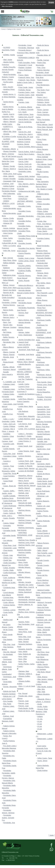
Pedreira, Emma (43, 100)
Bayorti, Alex (8, 325)
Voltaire (40, 717)
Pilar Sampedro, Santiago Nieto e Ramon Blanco (42, 184)
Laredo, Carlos (24, 384)
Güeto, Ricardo (24, 281)
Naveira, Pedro (24, 622)
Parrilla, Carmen (43, 60)
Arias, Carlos (8, 238)
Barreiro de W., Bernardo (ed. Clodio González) (8, 295)
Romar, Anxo (42, 387)
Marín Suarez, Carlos (26, 483)
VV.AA (40, 721)
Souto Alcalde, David (45, 484)
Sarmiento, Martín (44, 464)
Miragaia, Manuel (25, 590)
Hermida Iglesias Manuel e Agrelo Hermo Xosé (26, 293)
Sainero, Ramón (43, 407)
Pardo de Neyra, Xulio (26, 711)
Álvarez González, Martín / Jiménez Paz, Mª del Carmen (9, 154)
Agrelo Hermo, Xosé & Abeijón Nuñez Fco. (8, 109)
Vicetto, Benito (43, 645)
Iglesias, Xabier (24, 332)
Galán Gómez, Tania (26, 114)
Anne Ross (7, 198)
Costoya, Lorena (9, 610)
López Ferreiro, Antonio (27, 439)
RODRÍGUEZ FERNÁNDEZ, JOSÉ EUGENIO (43, 333)
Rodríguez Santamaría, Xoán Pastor (42, 365)
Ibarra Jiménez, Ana (26, 320)
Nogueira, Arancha (25, 649)
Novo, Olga (22, 659)
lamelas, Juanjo (24, 377)
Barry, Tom (7, 322)
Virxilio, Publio (42, 707)
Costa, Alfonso (9, 602)
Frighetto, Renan (24, 90)
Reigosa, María (43, 273)
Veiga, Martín (42, 632)
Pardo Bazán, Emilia (26, 708)
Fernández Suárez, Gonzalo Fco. (8, 818)
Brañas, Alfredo (9, 367)
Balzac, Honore (9, 285)
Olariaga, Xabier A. (25, 674)
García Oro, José (25, 132)
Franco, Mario (23, 75)
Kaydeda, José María (26, 354)
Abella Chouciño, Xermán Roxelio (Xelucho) (9, 70)
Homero (21, 315)
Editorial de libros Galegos (13, 18)
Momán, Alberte (24, 597)
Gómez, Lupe (23, 196)
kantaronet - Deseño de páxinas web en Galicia (43, 864)
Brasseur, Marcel (9, 369)
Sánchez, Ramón (44, 432)
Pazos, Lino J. (42, 97)
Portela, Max (42, 221)
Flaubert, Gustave (25, 68)
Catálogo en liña (11, 29)
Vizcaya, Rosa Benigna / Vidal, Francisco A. (42, 712)
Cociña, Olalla (8, 570)
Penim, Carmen (43, 110)
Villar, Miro (41, 689)
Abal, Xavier (8, 60)
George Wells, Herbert (27, 176)
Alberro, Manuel (9, 119)
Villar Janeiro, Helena (45, 679)
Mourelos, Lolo (24, 610)
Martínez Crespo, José (27, 520)
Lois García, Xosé (25, 424)
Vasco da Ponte (43, 607)
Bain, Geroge (8, 258)
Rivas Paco (41, 308)
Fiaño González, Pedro (27, 63)
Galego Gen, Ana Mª (26, 117)
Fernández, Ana (9, 823)
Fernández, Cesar (25, 45)
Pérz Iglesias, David (45, 164)
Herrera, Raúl (23, 313)
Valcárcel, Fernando (45, 602)
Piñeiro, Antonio (43, 209)
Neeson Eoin (23, 629)
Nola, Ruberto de (25, 654)
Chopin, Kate (8, 555)
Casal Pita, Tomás (10, 473)
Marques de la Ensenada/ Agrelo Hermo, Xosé (24, 498)
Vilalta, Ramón (43, 664)
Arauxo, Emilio (9, 221)
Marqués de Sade (25, 503)
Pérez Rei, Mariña (44, 154)
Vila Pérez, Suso (43, 652)
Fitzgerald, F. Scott (25, 65)
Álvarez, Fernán (9, 166)
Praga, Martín (42, 231)
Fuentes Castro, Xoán (26, 92)
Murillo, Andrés (24, 617)
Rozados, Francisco (45, 397)
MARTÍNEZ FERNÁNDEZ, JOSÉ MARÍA (25, 535)
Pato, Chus (41, 68)
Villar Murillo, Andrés (45, 687)
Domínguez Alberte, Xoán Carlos (7, 662)
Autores (19, 29)
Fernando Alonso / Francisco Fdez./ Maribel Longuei (26, 53)
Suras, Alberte (42, 531)
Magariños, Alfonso (25, 476)
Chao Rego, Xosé (10, 545)
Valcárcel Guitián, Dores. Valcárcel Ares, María (44, 593)
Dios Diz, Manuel (10, 652)
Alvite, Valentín (9, 176)
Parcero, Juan (23, 701)
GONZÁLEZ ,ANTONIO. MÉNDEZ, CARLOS (25, 201)
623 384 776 (12, 858)
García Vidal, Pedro (26, 159)
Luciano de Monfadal (26, 471)
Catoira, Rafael (9, 523)
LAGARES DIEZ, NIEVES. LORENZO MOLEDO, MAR (25, 372)
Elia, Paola (7, 704)
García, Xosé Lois (25, 164)
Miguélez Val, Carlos (26, 585)
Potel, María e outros (45, 229)
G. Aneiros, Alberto (25, 107)
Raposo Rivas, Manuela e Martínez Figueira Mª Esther (43, 253)
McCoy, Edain (23, 565)
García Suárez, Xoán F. (27, 152)
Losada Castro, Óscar (26, 463)
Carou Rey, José (9, 454)
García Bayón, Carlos (26, 119)
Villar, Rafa (41, 692)
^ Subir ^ (52, 835)
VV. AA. (40, 719)
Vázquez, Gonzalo (44, 627)
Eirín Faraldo (8, 701)
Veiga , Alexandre (44, 630)
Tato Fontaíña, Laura (45, 553)
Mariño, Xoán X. (24, 491)
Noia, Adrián (23, 652)
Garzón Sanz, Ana (25, 169)
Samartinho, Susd (44, 409)
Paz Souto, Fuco (43, 90)
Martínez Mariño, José (27, 545)
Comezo (3, 29)
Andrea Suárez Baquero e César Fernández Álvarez (9, 189)
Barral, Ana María (10, 290)
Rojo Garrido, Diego (45, 382)
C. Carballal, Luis (10, 382)
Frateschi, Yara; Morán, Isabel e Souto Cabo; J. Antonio (26, 82)
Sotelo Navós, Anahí (45, 481)
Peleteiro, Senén (43, 102)
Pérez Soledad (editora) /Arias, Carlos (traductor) (44, 159)
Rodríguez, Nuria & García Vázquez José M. (44, 377)
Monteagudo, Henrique (27, 600)
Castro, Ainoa (8, 511)
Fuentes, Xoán (24, 102)
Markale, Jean (24, 493)
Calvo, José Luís (9, 424)
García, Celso (23, 162)
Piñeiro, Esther (43, 211)
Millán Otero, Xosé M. (26, 587)
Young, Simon (42, 761)
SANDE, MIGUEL (44, 439)
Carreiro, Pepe (9, 466)
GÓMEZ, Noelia (9, 55)
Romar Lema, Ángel (45, 385)
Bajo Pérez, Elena (10, 260)
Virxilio (40, 704)
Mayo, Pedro (23, 562)
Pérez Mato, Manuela (45, 127)
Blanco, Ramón (9, 355)
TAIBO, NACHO (43, 548)
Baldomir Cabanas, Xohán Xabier (8, 270)
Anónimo (7, 206)
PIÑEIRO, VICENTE (45, 214)
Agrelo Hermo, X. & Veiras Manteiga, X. (9, 97)
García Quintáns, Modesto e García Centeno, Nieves (24, 142)
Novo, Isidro (23, 657)
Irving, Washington (25, 335)
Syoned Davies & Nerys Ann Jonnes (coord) (43, 536)
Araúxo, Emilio (9, 218)
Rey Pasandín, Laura (45, 293)
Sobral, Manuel (43, 479)
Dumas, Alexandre (10, 687)
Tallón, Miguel (42, 550)
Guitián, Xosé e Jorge (26, 258)
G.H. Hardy (22, 112)
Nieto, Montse (23, 642)
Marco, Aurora (24, 481)
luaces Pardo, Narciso (26, 468)
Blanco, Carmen (9, 352)
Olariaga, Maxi (24, 671)
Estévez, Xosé (9, 716)
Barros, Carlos (9, 315)
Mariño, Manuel (24, 488)
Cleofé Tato (7, 560)
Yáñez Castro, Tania (45, 758)
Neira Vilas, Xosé (25, 637)
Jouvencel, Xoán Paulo (27, 350)
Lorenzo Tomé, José (26, 461)
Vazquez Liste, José (45, 620)
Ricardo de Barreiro (44, 305)
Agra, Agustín (8, 87)
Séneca (40, 471)
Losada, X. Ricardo (25, 466)
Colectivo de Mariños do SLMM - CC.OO (9, 583)
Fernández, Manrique (26, 48)
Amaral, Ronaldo (9, 179)
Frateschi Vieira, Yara (26, 77)
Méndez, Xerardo (25, 582)
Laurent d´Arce (24, 387)
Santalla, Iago (42, 441)
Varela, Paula (42, 605)
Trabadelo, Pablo (43, 585)
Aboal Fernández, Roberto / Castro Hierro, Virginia (9, 77)
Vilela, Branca (42, 677)
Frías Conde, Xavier (26, 87)
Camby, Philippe (9, 426)
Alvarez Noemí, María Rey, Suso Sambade (8, 161)
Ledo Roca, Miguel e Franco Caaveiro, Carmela (25, 401)
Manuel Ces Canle (25, 478)
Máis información (7, 6)
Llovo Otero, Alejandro (27, 416)
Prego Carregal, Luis (45, 234)
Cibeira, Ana (8, 558)
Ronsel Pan (41, 390)
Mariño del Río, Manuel (27, 486)
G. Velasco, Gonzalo (26, 109)
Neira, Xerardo (24, 639)
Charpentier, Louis (10, 548)
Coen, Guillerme (9, 578)
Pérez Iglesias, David (45, 125)
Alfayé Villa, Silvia (10, 132)
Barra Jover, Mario (10, 288)
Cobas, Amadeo (9, 568)
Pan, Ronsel (23, 693)
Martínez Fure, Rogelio (27, 540)
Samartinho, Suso (44, 412)
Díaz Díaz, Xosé (9, 644)
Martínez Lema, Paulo (26, 543)
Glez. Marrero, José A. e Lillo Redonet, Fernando (26, 186)
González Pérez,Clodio (27, 236)
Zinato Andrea (42, 770)
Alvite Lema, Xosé (10, 174)
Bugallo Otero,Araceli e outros (7, 374)
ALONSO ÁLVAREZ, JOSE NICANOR (8, 141)
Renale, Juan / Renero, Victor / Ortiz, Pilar (44, 278)
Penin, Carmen (43, 112)
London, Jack (23, 426)
